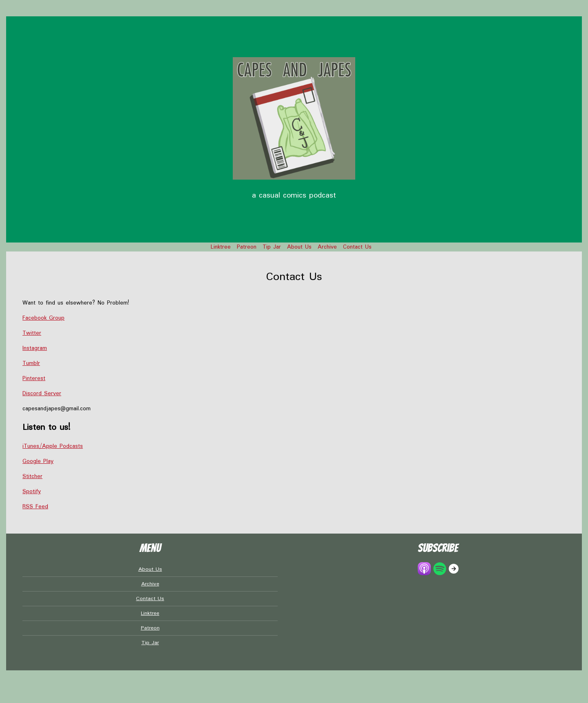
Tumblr (31, 363)
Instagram (35, 348)
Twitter (32, 333)
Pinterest (34, 378)
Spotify (32, 492)
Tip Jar (272, 247)
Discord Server (42, 394)
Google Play (38, 461)
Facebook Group (43, 318)
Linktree (221, 247)
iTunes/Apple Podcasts (53, 446)
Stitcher (32, 476)
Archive (327, 247)
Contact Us (357, 247)
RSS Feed (35, 507)
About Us (299, 247)
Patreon (247, 247)
